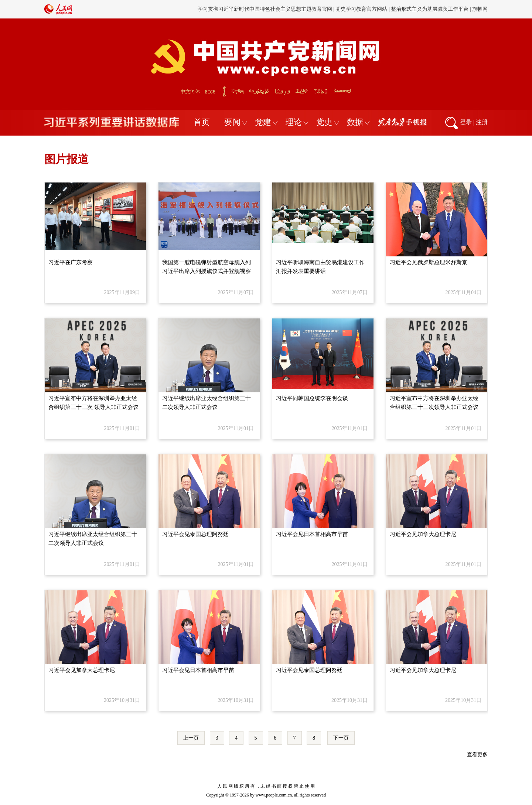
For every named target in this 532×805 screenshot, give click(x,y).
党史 (324, 122)
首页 (202, 122)
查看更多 (477, 755)
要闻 (232, 122)
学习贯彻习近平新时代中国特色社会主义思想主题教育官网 (265, 9)
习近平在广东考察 (71, 262)
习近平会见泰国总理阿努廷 (195, 534)
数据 (355, 122)
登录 (466, 122)
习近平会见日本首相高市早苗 (312, 534)
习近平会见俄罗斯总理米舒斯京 (429, 262)
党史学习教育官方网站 (362, 9)
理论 (294, 122)
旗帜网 (480, 9)
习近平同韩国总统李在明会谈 (312, 398)
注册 (482, 122)
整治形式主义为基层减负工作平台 (430, 9)
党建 (263, 122)
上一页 (191, 738)
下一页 (341, 738)
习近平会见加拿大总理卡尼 (423, 534)
